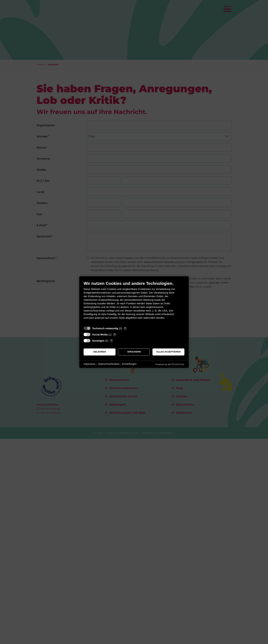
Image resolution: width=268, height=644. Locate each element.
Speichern (134, 352)
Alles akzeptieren (168, 352)
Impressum (89, 364)
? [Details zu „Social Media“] (115, 334)
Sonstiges (98, 341)
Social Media (100, 334)
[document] (134, 303)
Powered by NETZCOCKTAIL (170, 364)
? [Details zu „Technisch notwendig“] (125, 328)
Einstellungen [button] (129, 364)
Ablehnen (100, 352)
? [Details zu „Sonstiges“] (111, 341)
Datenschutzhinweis (109, 364)
